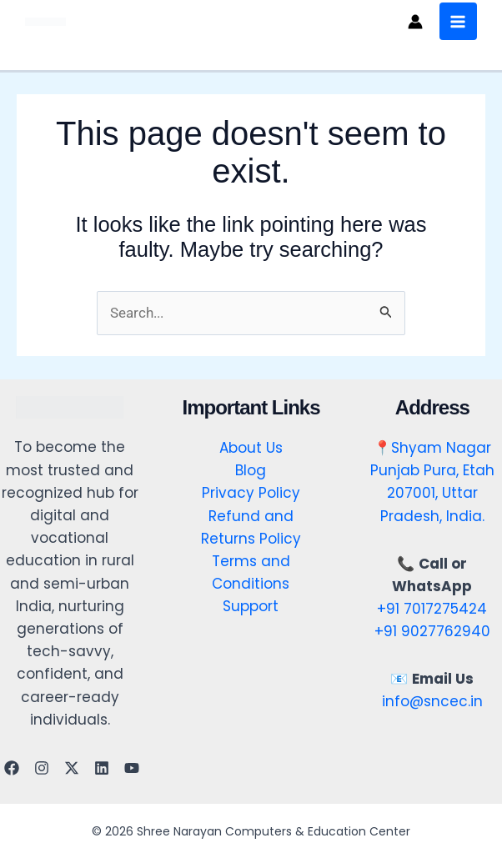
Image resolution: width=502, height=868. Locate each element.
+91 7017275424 (432, 609)
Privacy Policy (251, 494)
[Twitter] (72, 768)
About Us (251, 449)
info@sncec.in (432, 702)
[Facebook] (12, 768)
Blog (251, 471)
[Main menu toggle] (457, 22)
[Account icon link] (414, 22)
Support (251, 607)
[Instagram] (42, 768)
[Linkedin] (102, 768)
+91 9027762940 (432, 632)
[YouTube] (132, 768)
